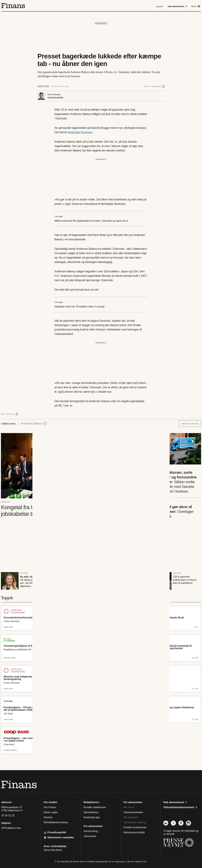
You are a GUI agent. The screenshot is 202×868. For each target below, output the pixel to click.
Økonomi (5, 502)
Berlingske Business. (81, 132)
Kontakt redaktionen (95, 807)
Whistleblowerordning (56, 822)
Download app (92, 817)
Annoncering (91, 831)
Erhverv (44, 86)
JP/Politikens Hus (11, 828)
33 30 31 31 (8, 816)
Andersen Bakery (32, 424)
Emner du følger (190, 424)
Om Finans (50, 807)
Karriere (48, 817)
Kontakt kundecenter (135, 827)
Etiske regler (51, 812)
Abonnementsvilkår (134, 832)
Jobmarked (90, 836)
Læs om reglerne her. (137, 862)
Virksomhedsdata (133, 812)
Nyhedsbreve (91, 812)
